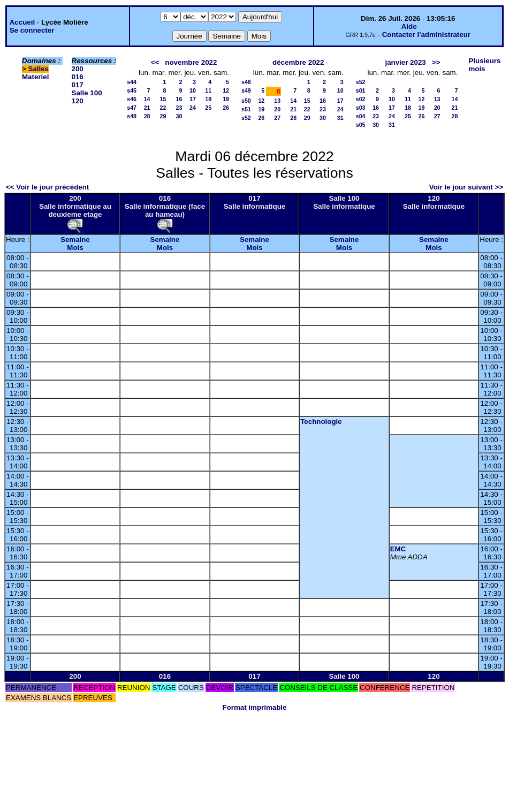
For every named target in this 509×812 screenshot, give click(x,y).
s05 (361, 125)
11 (208, 90)
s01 (361, 90)
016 (78, 77)
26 (226, 108)
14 (147, 99)
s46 (132, 99)
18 (208, 99)
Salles (39, 69)
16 (179, 99)
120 (78, 101)
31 (340, 118)
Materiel (35, 77)
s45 (132, 90)
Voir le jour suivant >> (466, 187)
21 (147, 108)
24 (193, 108)
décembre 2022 (298, 62)
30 (179, 116)
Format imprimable (255, 707)
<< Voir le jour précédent (47, 187)
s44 (132, 82)
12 (226, 90)
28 (147, 116)
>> (436, 62)
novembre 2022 (191, 62)
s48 (132, 116)
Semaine (75, 240)
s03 (361, 108)
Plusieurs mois (484, 65)
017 (78, 85)
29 (163, 116)
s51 (246, 109)
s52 (246, 118)
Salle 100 (87, 93)
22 (163, 108)
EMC (398, 549)
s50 (246, 101)
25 (208, 108)
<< (155, 62)
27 (277, 118)
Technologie (321, 422)
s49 (246, 90)
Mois (75, 248)
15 (163, 99)
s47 (132, 108)
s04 (361, 116)
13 (277, 101)
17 (193, 99)
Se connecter (32, 30)
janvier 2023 (405, 62)
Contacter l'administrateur (426, 35)
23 (179, 108)
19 (226, 99)
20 (277, 109)
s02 (361, 99)
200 (78, 69)
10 (193, 90)
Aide (409, 26)
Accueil (22, 22)
